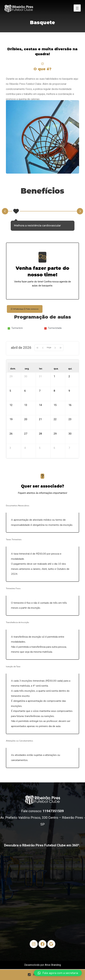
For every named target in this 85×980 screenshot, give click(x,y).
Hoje (49, 348)
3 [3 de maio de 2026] (10, 455)
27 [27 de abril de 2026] (26, 440)
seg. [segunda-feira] (27, 370)
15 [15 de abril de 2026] (55, 409)
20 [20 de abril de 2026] (26, 424)
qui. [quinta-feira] (70, 370)
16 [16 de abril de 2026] (70, 409)
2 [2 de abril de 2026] (69, 378)
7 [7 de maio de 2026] (69, 455)
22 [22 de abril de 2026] (55, 424)
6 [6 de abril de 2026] (25, 394)
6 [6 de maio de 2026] (54, 455)
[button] (58, 973)
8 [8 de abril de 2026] (54, 394)
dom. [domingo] (13, 370)
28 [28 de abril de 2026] (40, 440)
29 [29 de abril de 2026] (55, 440)
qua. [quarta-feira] (56, 370)
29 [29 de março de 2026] (11, 378)
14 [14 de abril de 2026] (40, 409)
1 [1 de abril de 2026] (54, 378)
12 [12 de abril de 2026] (11, 409)
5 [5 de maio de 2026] (40, 455)
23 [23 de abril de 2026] (70, 424)
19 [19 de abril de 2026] (11, 424)
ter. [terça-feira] (41, 370)
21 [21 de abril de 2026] (40, 424)
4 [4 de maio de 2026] (25, 455)
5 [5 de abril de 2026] (10, 394)
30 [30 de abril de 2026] (70, 440)
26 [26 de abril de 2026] (11, 440)
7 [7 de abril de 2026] (40, 394)
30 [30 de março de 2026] (26, 378)
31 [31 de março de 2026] (40, 378)
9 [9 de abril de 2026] (69, 394)
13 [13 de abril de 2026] (26, 409)
